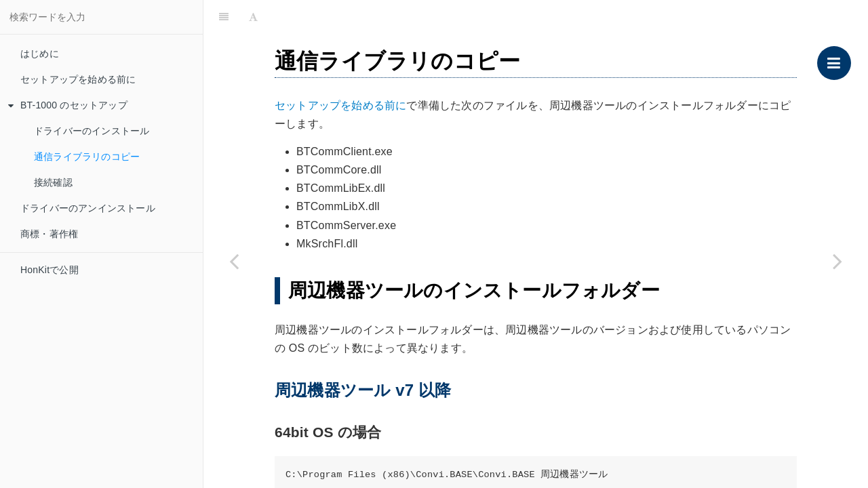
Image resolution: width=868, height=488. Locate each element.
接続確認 (53, 182)
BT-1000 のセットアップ (68, 105)
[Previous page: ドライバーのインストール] (234, 261)
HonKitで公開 (50, 270)
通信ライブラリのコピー (87, 157)
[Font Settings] (253, 17)
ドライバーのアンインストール (88, 208)
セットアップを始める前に (78, 79)
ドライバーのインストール (92, 131)
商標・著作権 (49, 234)
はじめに (40, 54)
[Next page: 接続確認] (837, 261)
